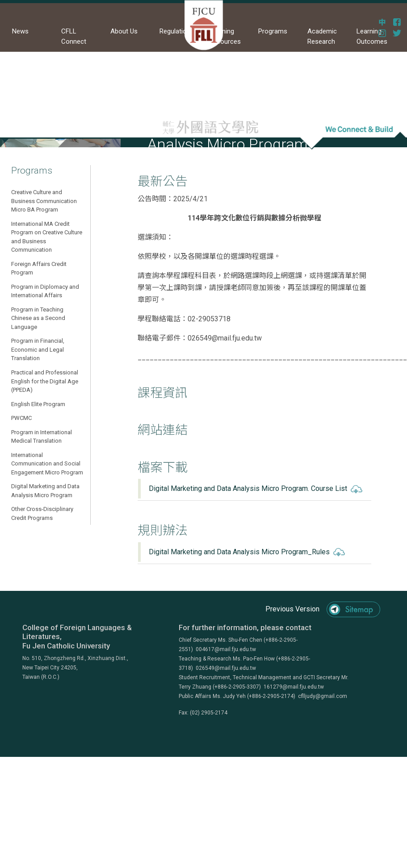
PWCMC (21, 418)
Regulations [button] (177, 31)
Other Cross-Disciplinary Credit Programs (42, 513)
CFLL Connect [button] (74, 36)
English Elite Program (38, 404)
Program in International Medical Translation (42, 437)
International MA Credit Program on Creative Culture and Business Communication (47, 237)
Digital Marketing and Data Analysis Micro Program (45, 491)
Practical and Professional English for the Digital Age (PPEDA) (45, 381)
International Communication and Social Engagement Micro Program (47, 464)
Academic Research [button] (322, 36)
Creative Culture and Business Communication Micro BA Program (44, 201)
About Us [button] (124, 31)
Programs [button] (273, 31)
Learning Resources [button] (225, 36)
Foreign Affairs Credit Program (39, 268)
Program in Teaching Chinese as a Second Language (38, 318)
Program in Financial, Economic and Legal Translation (38, 349)
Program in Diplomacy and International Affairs (45, 291)
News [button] (20, 31)
